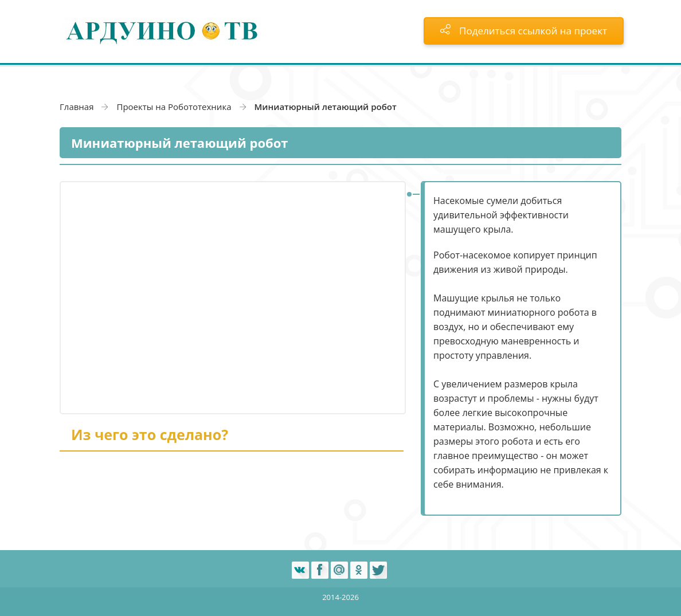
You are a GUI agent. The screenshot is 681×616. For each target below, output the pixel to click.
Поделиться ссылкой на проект (524, 31)
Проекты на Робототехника (174, 107)
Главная (77, 107)
